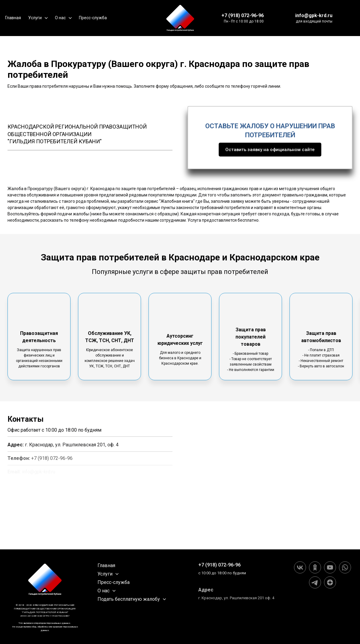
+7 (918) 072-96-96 (243, 15)
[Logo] (180, 18)
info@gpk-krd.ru (314, 15)
